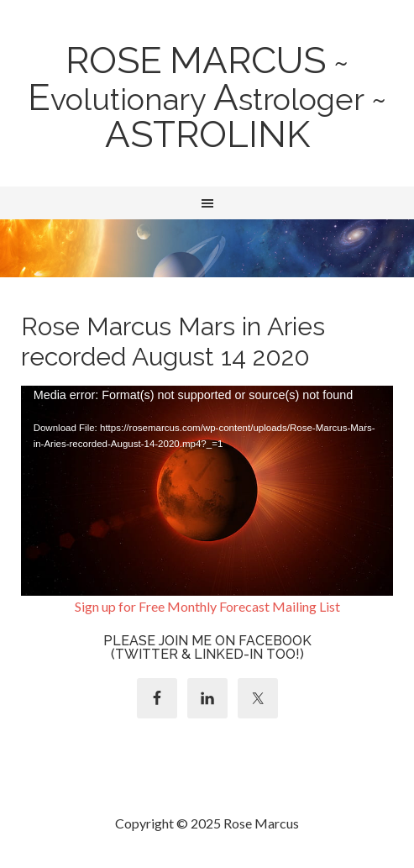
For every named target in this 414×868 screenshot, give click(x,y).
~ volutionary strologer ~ (207, 99)
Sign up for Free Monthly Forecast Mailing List (207, 606)
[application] (207, 491)
